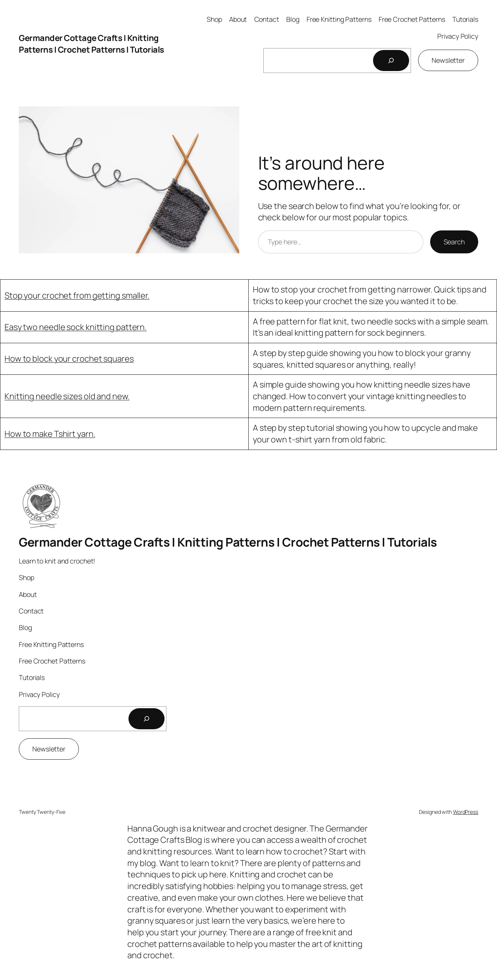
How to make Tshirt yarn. (50, 434)
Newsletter (448, 60)
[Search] (391, 61)
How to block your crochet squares (69, 359)
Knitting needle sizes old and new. (67, 396)
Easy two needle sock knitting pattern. (76, 327)
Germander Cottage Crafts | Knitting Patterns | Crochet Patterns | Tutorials (91, 44)
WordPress (466, 812)
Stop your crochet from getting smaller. (77, 295)
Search (454, 242)
